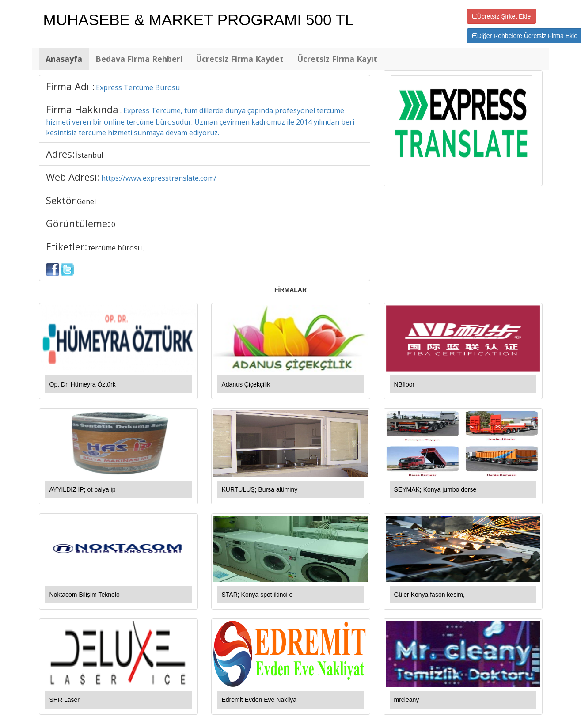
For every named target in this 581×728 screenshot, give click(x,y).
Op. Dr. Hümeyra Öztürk (83, 384)
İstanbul (89, 155)
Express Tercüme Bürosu (138, 87)
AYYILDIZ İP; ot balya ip (83, 489)
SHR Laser (65, 700)
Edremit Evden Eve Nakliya (259, 700)
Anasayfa (64, 59)
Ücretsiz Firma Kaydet (240, 59)
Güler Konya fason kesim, (429, 595)
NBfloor (404, 384)
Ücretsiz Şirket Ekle (501, 16)
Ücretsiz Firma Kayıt (337, 59)
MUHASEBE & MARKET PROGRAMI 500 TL (199, 20)
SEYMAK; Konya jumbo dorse (435, 489)
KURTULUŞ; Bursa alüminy (260, 489)
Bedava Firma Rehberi (139, 59)
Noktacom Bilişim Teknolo (85, 595)
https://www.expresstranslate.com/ (159, 178)
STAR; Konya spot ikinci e (257, 595)
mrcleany (407, 700)
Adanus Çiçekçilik (246, 384)
